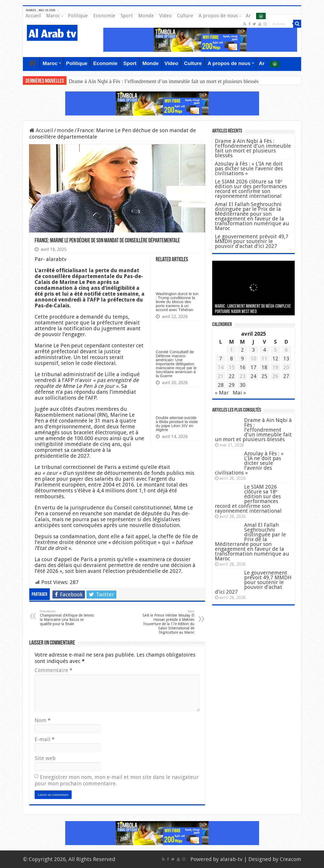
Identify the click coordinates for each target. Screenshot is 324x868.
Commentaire (54, 670)
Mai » (239, 393)
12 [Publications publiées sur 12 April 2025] (275, 359)
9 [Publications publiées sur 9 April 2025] (242, 359)
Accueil (33, 16)
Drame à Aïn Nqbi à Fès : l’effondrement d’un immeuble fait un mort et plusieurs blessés (164, 81)
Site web (45, 758)
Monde (146, 16)
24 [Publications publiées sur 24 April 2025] (253, 376)
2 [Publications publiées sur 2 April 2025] (242, 350)
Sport (127, 16)
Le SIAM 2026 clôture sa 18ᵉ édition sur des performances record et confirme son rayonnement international (251, 189)
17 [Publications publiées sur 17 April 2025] (253, 367)
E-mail (45, 739)
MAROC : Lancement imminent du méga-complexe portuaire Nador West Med (253, 309)
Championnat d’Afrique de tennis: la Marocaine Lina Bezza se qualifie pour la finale (67, 618)
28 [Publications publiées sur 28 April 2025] (221, 385)
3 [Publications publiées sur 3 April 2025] (253, 350)
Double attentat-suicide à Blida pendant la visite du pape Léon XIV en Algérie (177, 424)
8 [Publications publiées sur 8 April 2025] (231, 359)
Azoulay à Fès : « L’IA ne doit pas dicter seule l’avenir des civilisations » (249, 168)
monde (65, 130)
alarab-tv (231, 859)
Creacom (290, 859)
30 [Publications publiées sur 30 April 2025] (243, 385)
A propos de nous (218, 16)
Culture (185, 16)
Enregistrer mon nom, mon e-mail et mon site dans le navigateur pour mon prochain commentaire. (117, 780)
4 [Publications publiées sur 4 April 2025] (264, 350)
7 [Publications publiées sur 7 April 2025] (221, 359)
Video (165, 16)
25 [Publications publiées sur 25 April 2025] (264, 376)
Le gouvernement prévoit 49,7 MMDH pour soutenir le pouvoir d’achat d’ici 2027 (252, 241)
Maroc (53, 16)
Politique (78, 16)
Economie (104, 16)
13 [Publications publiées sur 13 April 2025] (286, 359)
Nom (43, 720)
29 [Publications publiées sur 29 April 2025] (232, 385)
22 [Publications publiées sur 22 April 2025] (232, 376)
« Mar (222, 393)
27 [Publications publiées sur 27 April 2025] (286, 376)
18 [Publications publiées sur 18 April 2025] (264, 367)
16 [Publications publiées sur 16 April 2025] (243, 367)
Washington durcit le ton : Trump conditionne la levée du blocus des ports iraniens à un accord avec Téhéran (177, 302)
